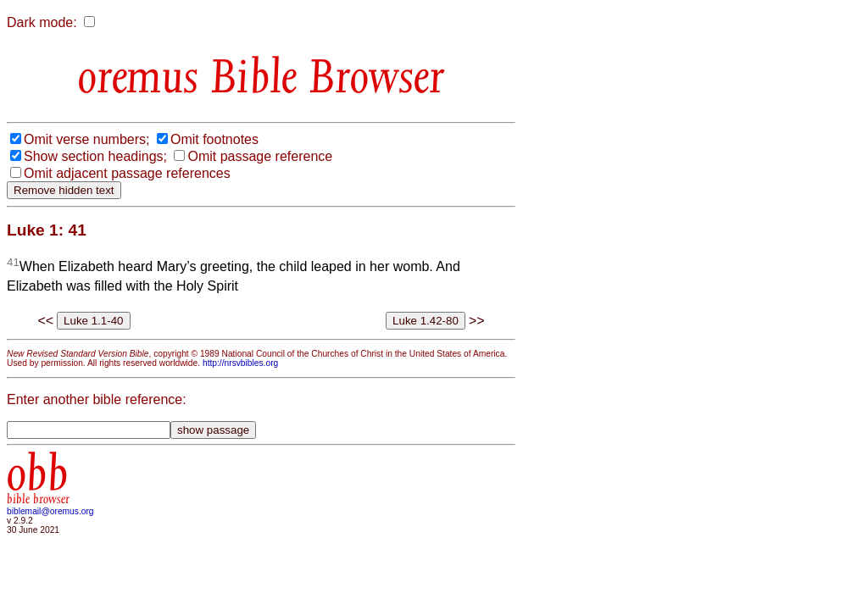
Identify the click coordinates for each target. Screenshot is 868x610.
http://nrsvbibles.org (240, 363)
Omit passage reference (260, 156)
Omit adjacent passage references (127, 173)
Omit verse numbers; (86, 139)
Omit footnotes (214, 139)
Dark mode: (42, 22)
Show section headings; (95, 156)
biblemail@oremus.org (50, 511)
